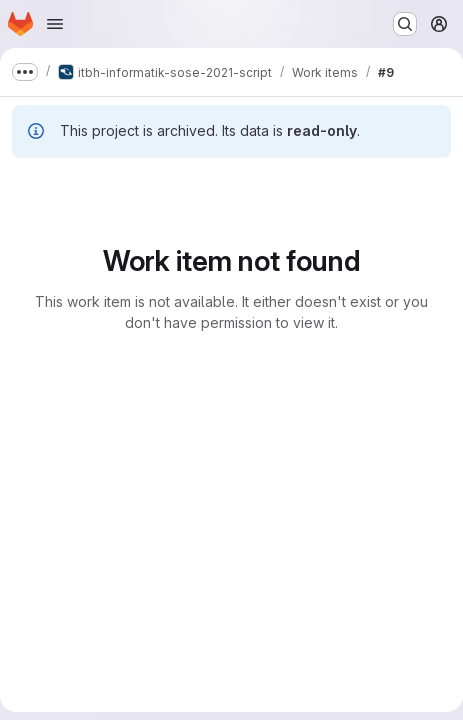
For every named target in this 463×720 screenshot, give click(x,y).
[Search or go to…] (405, 24)
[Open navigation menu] (55, 24)
